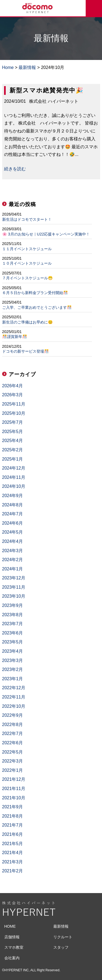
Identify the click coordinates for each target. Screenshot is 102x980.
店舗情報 (12, 937)
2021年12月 (14, 779)
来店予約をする (94, 8)
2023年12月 (14, 578)
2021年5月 (13, 844)
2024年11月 (14, 477)
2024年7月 (13, 514)
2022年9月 (13, 715)
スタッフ (61, 947)
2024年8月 (13, 505)
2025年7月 (13, 422)
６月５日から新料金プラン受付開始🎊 (35, 293)
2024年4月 (13, 541)
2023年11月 (14, 587)
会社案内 (12, 958)
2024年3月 (13, 551)
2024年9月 (13, 496)
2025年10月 (14, 413)
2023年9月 (13, 605)
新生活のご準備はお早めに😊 (27, 322)
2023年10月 (14, 596)
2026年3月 (13, 395)
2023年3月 (13, 660)
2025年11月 (14, 404)
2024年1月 (13, 569)
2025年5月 (13, 432)
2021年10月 (14, 798)
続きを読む (15, 169)
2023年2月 (13, 669)
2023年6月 (13, 633)
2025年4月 (13, 441)
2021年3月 (13, 862)
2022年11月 (14, 697)
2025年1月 (13, 459)
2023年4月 (13, 651)
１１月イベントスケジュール (27, 249)
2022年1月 (13, 770)
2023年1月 (13, 679)
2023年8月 (13, 615)
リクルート (63, 937)
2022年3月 (13, 761)
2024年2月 (13, 560)
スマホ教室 (14, 947)
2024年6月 (13, 523)
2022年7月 (13, 734)
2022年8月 (13, 725)
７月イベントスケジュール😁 (27, 278)
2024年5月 (13, 532)
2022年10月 (14, 706)
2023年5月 (13, 642)
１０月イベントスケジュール (27, 263)
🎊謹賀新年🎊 (15, 337)
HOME (10, 926)
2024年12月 (14, 468)
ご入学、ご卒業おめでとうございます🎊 (37, 307)
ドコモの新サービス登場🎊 (26, 351)
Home (8, 67)
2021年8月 (13, 816)
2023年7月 (13, 624)
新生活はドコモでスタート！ (27, 219)
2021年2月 (13, 871)
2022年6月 (13, 743)
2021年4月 (13, 853)
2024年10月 (14, 486)
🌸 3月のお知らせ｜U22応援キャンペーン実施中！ (46, 234)
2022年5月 (13, 752)
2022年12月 (14, 688)
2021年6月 (13, 834)
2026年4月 (13, 386)
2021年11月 (14, 789)
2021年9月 (13, 807)
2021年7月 (13, 825)
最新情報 (27, 67)
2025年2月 (13, 450)
